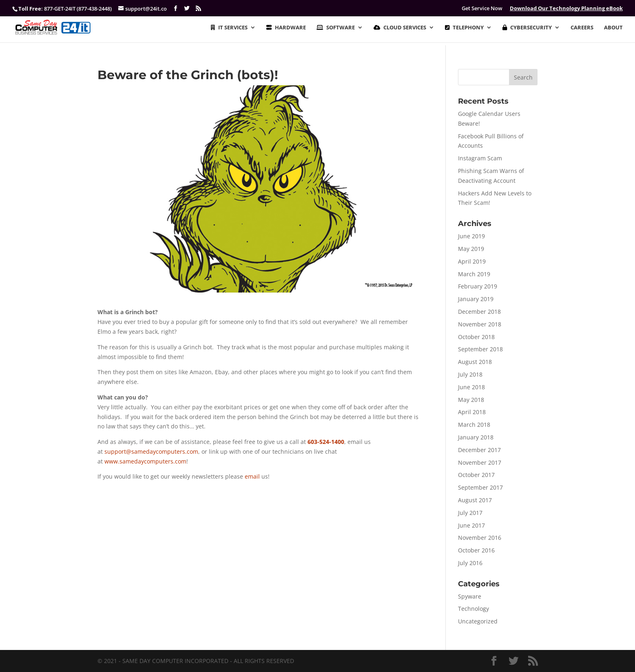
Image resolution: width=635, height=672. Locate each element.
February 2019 (478, 286)
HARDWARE (286, 28)
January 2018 (476, 437)
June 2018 (471, 387)
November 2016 (480, 538)
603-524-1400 (326, 442)
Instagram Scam (480, 158)
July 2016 (470, 563)
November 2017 (480, 462)
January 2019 (476, 299)
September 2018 (480, 349)
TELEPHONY (464, 28)
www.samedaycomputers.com (145, 461)
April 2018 (472, 412)
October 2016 (476, 550)
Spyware (470, 596)
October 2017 (476, 475)
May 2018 (471, 400)
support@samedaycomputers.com (151, 451)
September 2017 (480, 487)
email (252, 476)
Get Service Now (482, 8)
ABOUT (613, 28)
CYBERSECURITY (527, 28)
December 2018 (479, 312)
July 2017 (470, 513)
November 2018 (480, 324)
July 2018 (470, 374)
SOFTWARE (336, 28)
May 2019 (471, 249)
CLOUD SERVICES (400, 28)
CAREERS (582, 28)
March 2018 (474, 425)
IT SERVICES (229, 28)
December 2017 (479, 450)
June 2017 (471, 525)
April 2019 (472, 261)
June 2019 (471, 236)
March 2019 (474, 274)
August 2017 (475, 500)
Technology (473, 609)
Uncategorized (478, 621)
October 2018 (476, 337)
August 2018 (475, 362)
